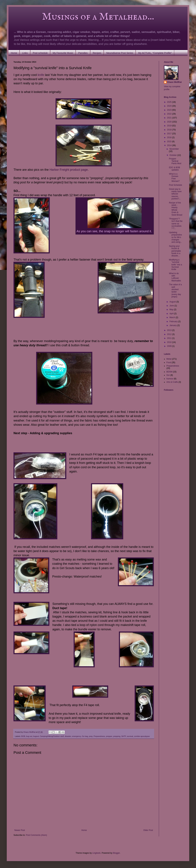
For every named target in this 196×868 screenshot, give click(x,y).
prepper (109, 736)
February (174, 321)
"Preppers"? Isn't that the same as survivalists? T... (176, 224)
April (172, 314)
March (173, 317)
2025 (170, 102)
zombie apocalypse (142, 736)
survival (130, 736)
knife (41, 75)
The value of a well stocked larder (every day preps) (175, 291)
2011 (170, 338)
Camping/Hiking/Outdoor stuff (52, 736)
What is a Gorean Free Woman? (174, 178)
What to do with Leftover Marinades (175, 277)
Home (14, 53)
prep (91, 736)
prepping (117, 736)
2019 (170, 126)
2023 (170, 110)
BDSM (169, 372)
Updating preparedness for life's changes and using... (175, 237)
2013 (170, 330)
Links (25, 53)
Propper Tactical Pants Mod (175, 161)
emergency (76, 736)
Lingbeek (96, 853)
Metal (169, 359)
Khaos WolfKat (174, 82)
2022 (170, 114)
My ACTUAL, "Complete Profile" (155, 53)
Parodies (83, 53)
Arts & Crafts (172, 382)
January (173, 325)
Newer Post (20, 830)
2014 (170, 145)
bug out (29, 736)
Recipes (97, 53)
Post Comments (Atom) (36, 835)
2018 (170, 130)
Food (169, 362)
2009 (170, 346)
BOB (23, 736)
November (174, 149)
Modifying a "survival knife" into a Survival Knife (175, 265)
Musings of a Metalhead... (84, 17)
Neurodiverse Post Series (120, 53)
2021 (170, 118)
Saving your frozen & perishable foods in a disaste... (175, 251)
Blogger (116, 853)
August (173, 302)
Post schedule (40, 53)
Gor (168, 375)
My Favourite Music (63, 53)
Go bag (85, 736)
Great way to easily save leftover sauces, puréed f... (175, 194)
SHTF (124, 736)
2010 (170, 342)
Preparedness (99, 736)
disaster (68, 736)
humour (170, 379)
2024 (170, 106)
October (173, 155)
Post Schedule (175, 185)
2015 (170, 142)
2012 (170, 334)
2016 (170, 137)
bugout (36, 736)
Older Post (148, 830)
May (172, 310)
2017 (170, 134)
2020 (170, 122)
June (172, 306)
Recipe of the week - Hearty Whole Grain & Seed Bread (176, 209)
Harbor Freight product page (69, 170)
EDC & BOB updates (174, 169)
